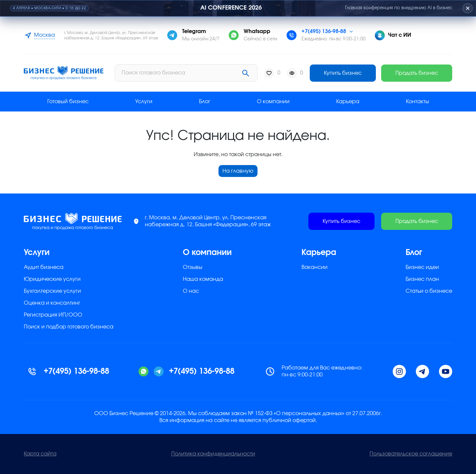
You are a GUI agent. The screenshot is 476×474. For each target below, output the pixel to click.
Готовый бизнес (68, 102)
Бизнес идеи (422, 267)
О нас (191, 291)
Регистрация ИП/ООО (53, 315)
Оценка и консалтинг (52, 303)
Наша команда (203, 279)
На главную (238, 171)
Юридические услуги (52, 279)
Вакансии (315, 267)
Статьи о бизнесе (429, 291)
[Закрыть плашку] (467, 8)
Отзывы (193, 267)
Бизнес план (422, 279)
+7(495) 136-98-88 (324, 31)
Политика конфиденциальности (213, 454)
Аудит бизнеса (44, 267)
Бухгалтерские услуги (52, 291)
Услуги (144, 102)
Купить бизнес (343, 73)
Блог (205, 102)
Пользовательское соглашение (411, 454)
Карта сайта (40, 454)
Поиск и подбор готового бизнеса (69, 327)
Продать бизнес (417, 73)
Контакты (417, 102)
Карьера (348, 102)
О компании (273, 102)
